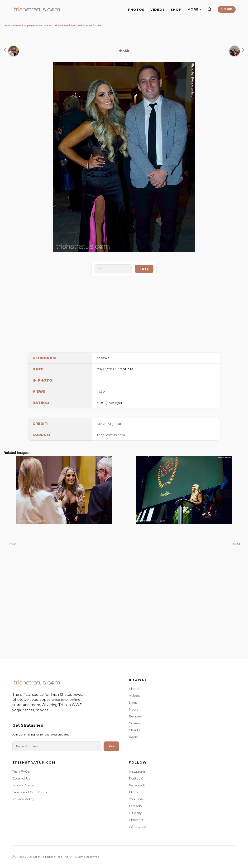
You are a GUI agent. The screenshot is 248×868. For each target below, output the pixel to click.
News (134, 709)
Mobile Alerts (23, 785)
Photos (17, 25)
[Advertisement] (124, 313)
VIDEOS (158, 10)
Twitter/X (136, 778)
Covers (134, 723)
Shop (133, 702)
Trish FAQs (21, 771)
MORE (194, 9)
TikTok (134, 792)
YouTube (136, 799)
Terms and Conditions (30, 792)
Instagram (137, 771)
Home (7, 25)
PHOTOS (136, 10)
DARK (227, 9)
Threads (135, 806)
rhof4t (103, 358)
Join (111, 746)
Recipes (135, 716)
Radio (133, 737)
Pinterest (136, 820)
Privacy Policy (23, 799)
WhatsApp (137, 827)
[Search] (210, 9)
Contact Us (21, 778)
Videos (134, 696)
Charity (134, 730)
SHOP (176, 10)
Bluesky (135, 813)
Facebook (137, 785)
